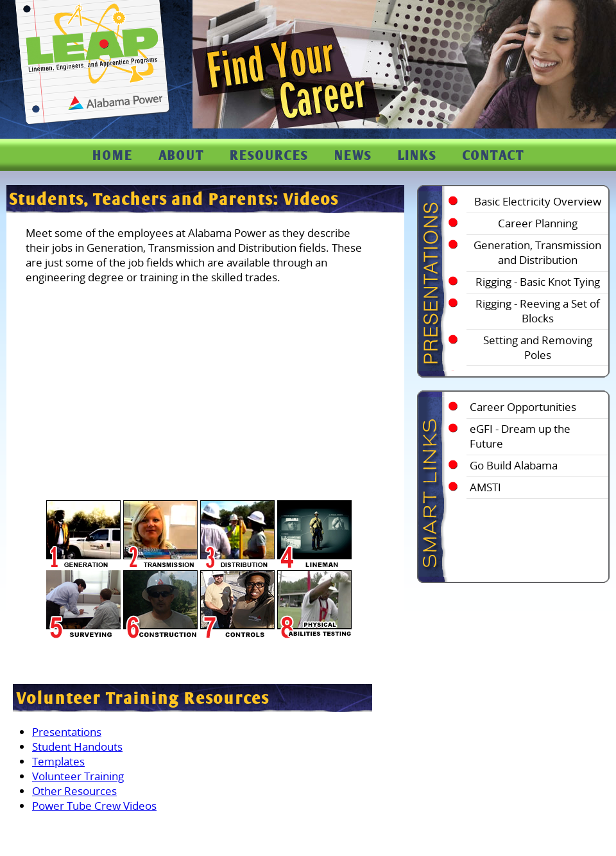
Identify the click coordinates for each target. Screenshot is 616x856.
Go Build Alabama (514, 465)
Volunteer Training (78, 776)
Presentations (67, 732)
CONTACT (493, 155)
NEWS (353, 155)
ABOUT (181, 155)
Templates (58, 761)
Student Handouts (77, 747)
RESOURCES (269, 155)
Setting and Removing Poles (538, 347)
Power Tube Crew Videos (94, 806)
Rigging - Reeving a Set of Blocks (538, 311)
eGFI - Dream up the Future (520, 436)
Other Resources (74, 791)
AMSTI (485, 487)
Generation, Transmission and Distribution (537, 252)
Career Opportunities (523, 407)
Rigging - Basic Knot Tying (538, 282)
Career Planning (538, 223)
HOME (113, 155)
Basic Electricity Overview (538, 201)
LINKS (417, 155)
